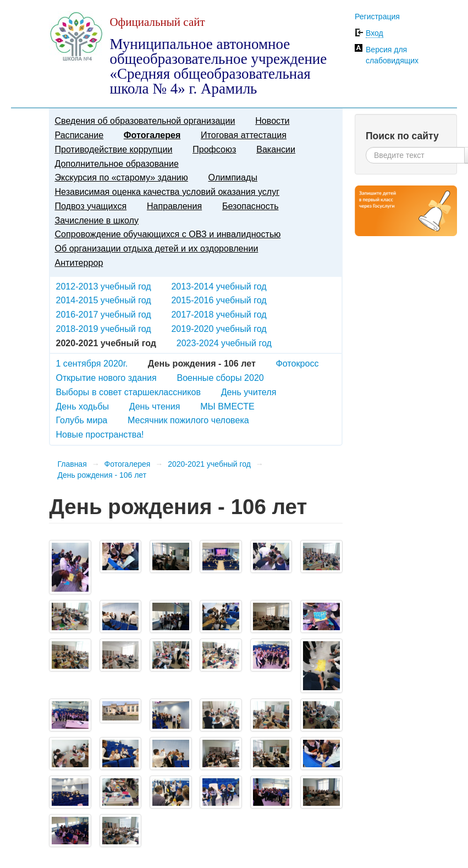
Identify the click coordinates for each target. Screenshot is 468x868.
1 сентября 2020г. (92, 363)
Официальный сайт (157, 22)
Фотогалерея (152, 135)
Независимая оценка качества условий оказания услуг (167, 192)
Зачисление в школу (97, 220)
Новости (272, 121)
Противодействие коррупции (113, 149)
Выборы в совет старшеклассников (128, 392)
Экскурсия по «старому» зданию (121, 177)
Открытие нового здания (106, 378)
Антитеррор (79, 263)
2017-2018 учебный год (219, 314)
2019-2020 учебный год (219, 329)
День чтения (155, 406)
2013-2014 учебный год (219, 286)
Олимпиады (233, 177)
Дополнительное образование (116, 163)
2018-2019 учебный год (103, 329)
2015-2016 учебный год (219, 300)
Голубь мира (81, 420)
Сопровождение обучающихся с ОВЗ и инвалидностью (167, 234)
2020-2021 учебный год (209, 464)
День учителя (249, 392)
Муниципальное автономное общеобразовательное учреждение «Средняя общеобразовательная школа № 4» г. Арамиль (218, 66)
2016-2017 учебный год (103, 314)
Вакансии (276, 149)
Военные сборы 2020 (220, 378)
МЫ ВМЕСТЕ (227, 406)
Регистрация (377, 17)
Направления (174, 206)
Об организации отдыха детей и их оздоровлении (156, 248)
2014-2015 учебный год (103, 300)
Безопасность (250, 206)
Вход (375, 33)
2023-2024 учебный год (224, 343)
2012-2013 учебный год (103, 286)
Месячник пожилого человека (188, 420)
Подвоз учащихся (90, 206)
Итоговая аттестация (244, 135)
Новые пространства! (100, 434)
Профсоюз (214, 149)
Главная (72, 464)
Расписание (79, 135)
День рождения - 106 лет (102, 475)
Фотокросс (298, 363)
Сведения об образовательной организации (145, 121)
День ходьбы (82, 406)
